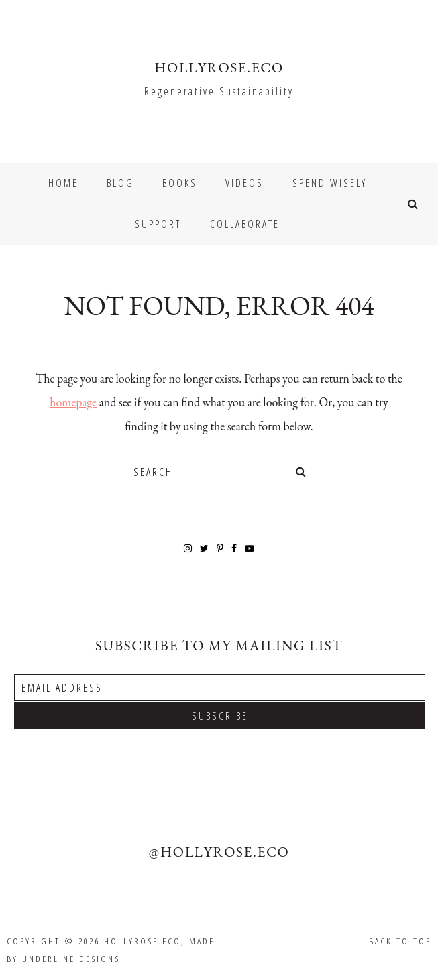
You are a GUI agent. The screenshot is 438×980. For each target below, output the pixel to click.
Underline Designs (71, 959)
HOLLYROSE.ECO (219, 67)
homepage (73, 402)
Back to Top (400, 941)
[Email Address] (220, 688)
